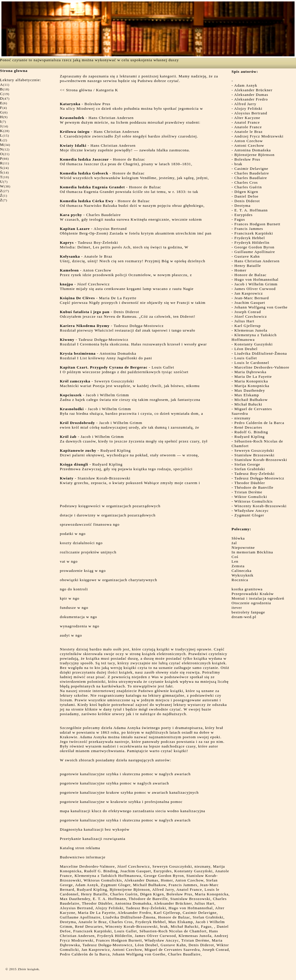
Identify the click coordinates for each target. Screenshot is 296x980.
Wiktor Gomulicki (251, 497)
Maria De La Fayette (253, 376)
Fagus (240, 219)
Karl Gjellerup (248, 326)
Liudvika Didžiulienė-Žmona (261, 353)
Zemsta (238, 566)
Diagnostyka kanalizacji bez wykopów (95, 829)
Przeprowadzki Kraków (253, 594)
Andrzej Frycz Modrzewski (259, 136)
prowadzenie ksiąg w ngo (83, 571)
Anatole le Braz (248, 132)
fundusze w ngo (74, 608)
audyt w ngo (71, 635)
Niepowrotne (243, 547)
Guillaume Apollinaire (255, 252)
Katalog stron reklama (80, 848)
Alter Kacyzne (247, 118)
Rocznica (240, 580)
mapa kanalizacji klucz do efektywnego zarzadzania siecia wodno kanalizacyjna (133, 811)
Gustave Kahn (247, 256)
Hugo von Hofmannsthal (257, 279)
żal (234, 543)
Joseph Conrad (248, 312)
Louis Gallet (246, 358)
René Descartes (248, 427)
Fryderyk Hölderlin (252, 242)
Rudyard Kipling (250, 437)
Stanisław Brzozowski (255, 455)
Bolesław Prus (247, 159)
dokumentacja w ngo (78, 617)
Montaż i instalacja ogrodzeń (258, 598)
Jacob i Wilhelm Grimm (256, 284)
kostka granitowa (247, 589)
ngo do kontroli (74, 589)
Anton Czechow (248, 141)
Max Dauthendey (250, 390)
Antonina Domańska (252, 150)
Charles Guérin (248, 187)
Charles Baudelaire (252, 173)
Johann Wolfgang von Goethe (261, 307)
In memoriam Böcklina (252, 552)
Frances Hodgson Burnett (257, 224)
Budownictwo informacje (83, 857)
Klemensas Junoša (251, 330)
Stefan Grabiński (250, 469)
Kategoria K (107, 90)
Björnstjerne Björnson (255, 155)
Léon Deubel (246, 349)
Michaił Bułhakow (251, 400)
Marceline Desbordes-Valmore (262, 367)
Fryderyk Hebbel (250, 238)
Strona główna (79, 90)
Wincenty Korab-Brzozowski (261, 506)
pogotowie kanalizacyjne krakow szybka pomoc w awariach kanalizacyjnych (129, 792)
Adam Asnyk (246, 85)
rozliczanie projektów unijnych (88, 552)
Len (235, 561)
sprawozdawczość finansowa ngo (90, 524)
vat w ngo (69, 561)
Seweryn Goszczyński (254, 450)
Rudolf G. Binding (251, 432)
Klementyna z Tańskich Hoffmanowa (254, 337)
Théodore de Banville (254, 487)
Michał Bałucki (248, 404)
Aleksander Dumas (251, 95)
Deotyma (243, 206)
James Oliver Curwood (255, 289)
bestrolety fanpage (248, 612)
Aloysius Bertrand (251, 113)
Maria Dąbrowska (250, 372)
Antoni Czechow (249, 145)
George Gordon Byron (255, 247)
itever (237, 608)
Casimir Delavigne (251, 169)
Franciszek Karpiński (254, 233)
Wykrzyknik (243, 575)
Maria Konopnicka (251, 381)
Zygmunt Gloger (249, 515)
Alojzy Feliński (248, 108)
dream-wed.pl (244, 617)
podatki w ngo (73, 534)
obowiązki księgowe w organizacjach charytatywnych (109, 580)
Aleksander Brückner (253, 90)
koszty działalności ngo (81, 543)
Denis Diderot (247, 201)
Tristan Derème (248, 492)
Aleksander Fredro (251, 99)
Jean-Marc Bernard (252, 298)
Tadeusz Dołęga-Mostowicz (259, 478)
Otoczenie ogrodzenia (251, 603)
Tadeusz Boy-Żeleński (255, 474)
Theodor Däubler (250, 483)
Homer (240, 270)
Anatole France (248, 127)
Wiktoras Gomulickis (254, 501)
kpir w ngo (70, 598)
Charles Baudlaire (251, 178)
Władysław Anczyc (252, 511)
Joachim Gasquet (250, 303)
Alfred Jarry (245, 104)
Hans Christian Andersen (257, 261)
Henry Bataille (248, 266)
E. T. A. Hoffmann (251, 210)
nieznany (243, 418)
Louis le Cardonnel (252, 363)
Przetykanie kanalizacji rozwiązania (93, 839)
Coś (235, 557)
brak (238, 164)
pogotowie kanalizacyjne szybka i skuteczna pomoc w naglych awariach (125, 774)
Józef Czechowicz (251, 316)
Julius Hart (244, 321)
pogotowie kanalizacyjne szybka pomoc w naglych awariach (114, 783)
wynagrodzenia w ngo (80, 626)
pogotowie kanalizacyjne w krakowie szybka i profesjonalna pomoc (121, 802)
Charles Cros (246, 182)
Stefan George (247, 464)
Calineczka (242, 571)
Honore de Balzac (250, 275)
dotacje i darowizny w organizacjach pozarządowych (108, 515)
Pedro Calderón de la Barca (259, 423)
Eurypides (244, 215)
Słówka (238, 538)
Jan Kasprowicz (249, 293)
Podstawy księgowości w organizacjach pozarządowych (110, 506)
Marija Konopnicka (252, 386)
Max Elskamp (247, 395)
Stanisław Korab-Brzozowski (261, 460)
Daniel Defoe (246, 196)
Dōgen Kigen (246, 192)
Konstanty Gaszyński (254, 344)
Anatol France (247, 122)
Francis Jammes (249, 229)
